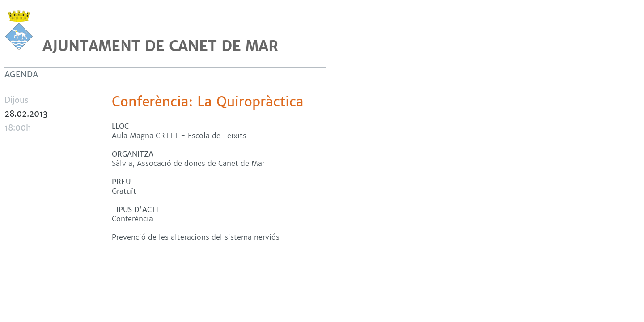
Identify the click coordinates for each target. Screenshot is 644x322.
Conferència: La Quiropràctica (208, 102)
